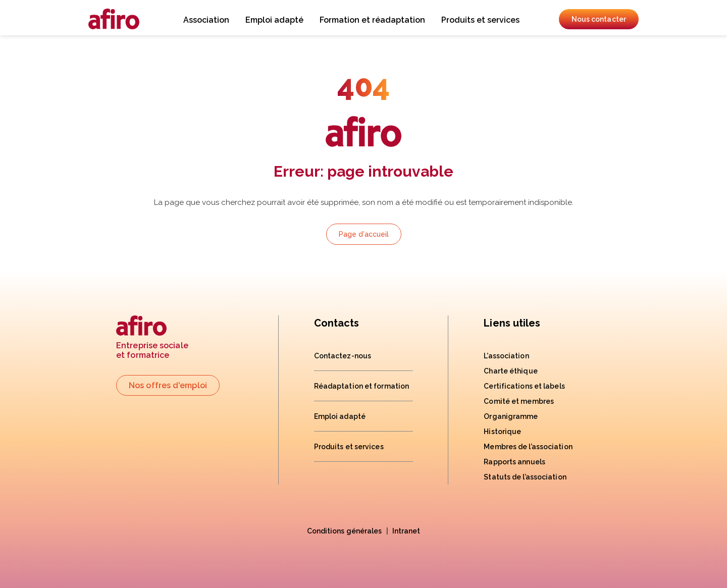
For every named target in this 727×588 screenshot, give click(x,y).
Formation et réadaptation (372, 20)
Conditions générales (345, 531)
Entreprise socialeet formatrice (152, 338)
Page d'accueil (364, 234)
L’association (506, 356)
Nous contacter (599, 19)
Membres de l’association (528, 447)
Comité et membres (519, 401)
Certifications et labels (524, 386)
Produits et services (480, 20)
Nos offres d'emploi (168, 385)
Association (206, 20)
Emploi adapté (274, 20)
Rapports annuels (514, 462)
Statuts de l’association (525, 477)
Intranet (406, 531)
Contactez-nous (343, 356)
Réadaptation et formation (362, 386)
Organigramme (511, 416)
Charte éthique (510, 371)
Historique (502, 432)
